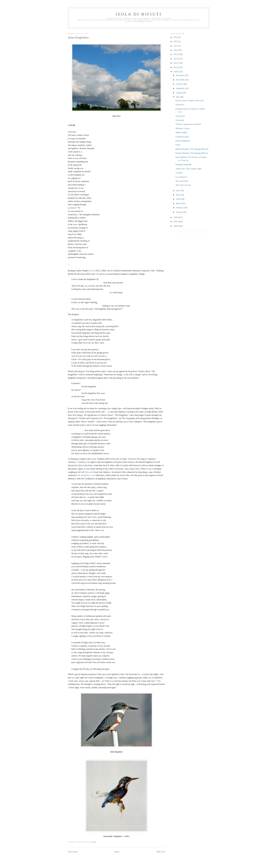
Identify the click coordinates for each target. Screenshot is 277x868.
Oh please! (180, 105)
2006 (176, 226)
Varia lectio (180, 116)
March (179, 204)
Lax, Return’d (181, 177)
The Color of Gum (183, 185)
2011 (176, 63)
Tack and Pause (182, 181)
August (179, 93)
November (181, 80)
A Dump (179, 173)
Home (117, 852)
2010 (176, 67)
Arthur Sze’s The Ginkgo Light (188, 169)
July (178, 97)
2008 (176, 217)
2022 (176, 42)
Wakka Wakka (181, 133)
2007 (176, 222)
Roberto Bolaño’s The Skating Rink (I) (191, 153)
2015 (176, 46)
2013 (176, 54)
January (179, 212)
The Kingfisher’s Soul (87, 475)
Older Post (161, 852)
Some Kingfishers (78, 37)
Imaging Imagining (183, 165)
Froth (178, 145)
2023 (176, 37)
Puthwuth (89, 472)
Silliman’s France (183, 129)
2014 (176, 50)
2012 (176, 59)
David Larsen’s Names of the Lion (190, 101)
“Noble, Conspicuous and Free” (189, 124)
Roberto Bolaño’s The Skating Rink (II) (192, 149)
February (180, 208)
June (178, 191)
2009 (176, 72)
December (180, 75)
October (180, 84)
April (178, 199)
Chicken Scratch (182, 137)
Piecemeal (180, 120)
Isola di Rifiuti (139, 14)
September (181, 88)
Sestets (93, 271)
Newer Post (73, 852)
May (178, 195)
